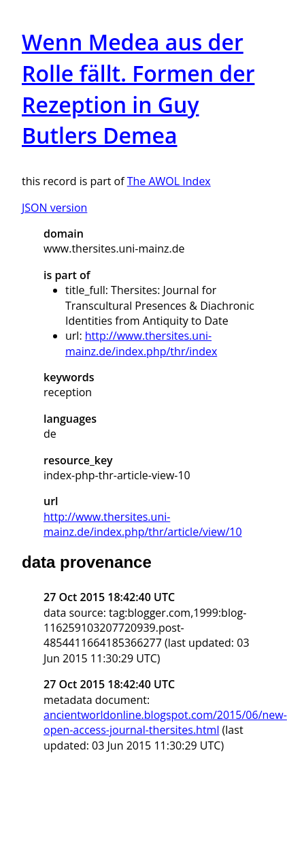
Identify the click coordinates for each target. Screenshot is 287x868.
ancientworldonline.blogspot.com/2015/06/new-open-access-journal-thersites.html (165, 722)
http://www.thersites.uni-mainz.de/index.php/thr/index (141, 343)
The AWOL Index (169, 181)
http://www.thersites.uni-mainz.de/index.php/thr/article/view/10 (143, 524)
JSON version (54, 208)
